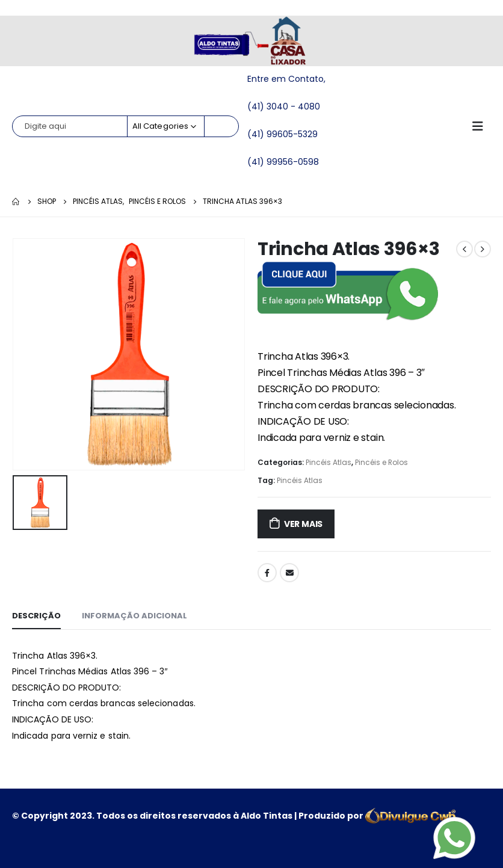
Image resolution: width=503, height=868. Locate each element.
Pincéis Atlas (329, 462)
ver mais (303, 524)
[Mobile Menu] (481, 126)
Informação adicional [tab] (134, 616)
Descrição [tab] (36, 616)
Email (289, 573)
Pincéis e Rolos (381, 462)
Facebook (267, 573)
